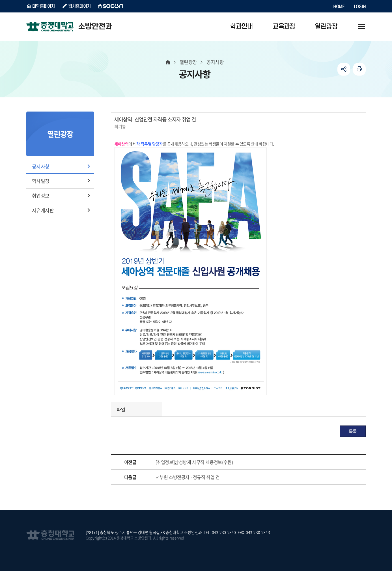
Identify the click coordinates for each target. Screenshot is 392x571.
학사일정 (41, 181)
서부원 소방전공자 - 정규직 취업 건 (188, 477)
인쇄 (359, 69)
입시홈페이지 (79, 6)
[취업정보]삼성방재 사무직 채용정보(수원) (194, 462)
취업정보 (41, 195)
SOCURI (111, 6)
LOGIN (360, 6)
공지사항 (41, 166)
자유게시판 (43, 210)
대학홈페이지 (44, 6)
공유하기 (344, 69)
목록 (353, 431)
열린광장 (188, 62)
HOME (339, 6)
